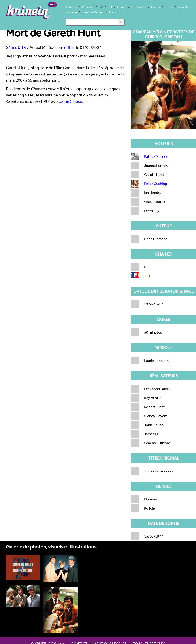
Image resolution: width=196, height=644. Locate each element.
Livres (155, 7)
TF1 (147, 276)
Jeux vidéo (139, 7)
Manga (122, 7)
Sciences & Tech (93, 12)
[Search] (92, 22)
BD (110, 7)
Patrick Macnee (156, 156)
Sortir (169, 7)
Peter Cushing (155, 183)
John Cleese (71, 101)
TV (101, 7)
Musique (88, 7)
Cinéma (72, 7)
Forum (114, 12)
